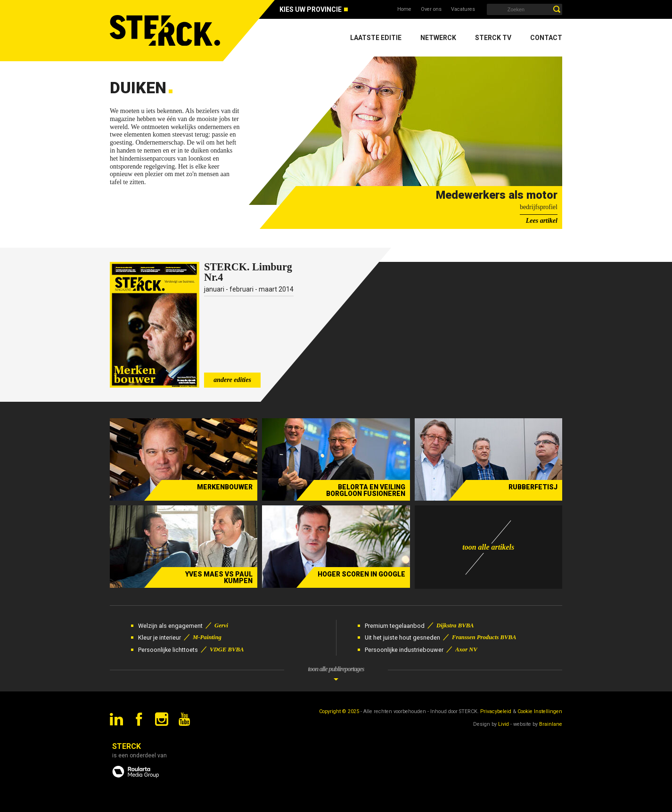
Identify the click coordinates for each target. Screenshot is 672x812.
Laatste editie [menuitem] (376, 38)
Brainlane (551, 724)
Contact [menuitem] (546, 38)
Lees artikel (542, 221)
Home (404, 9)
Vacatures (463, 9)
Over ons (431, 9)
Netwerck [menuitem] (438, 38)
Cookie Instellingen (540, 711)
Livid (504, 724)
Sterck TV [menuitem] (493, 38)
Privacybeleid (496, 711)
